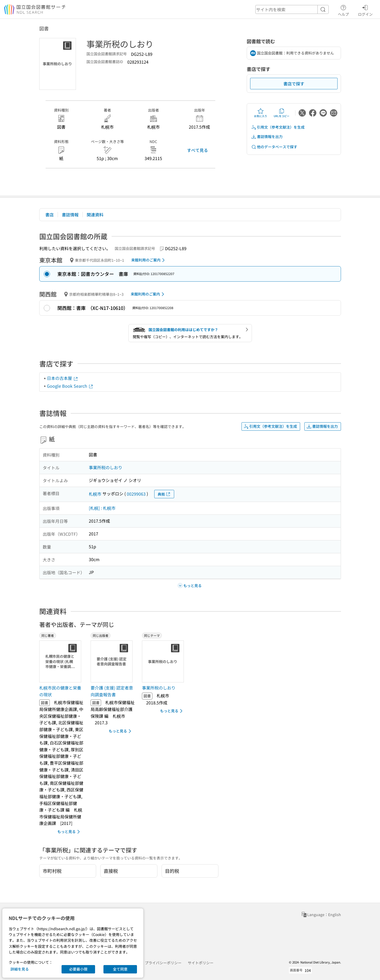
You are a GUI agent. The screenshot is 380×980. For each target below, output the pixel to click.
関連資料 (95, 215)
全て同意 (120, 969)
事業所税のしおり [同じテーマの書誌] (159, 688)
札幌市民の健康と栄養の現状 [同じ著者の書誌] (60, 691)
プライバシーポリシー (163, 963)
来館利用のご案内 (149, 260)
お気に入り (261, 113)
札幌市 (95, 494)
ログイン (365, 10)
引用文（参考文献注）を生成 (278, 127)
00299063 (136, 494)
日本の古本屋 (63, 378)
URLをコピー (282, 113)
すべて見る (197, 150)
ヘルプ (343, 10)
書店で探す (294, 84)
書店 (49, 215)
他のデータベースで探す (274, 147)
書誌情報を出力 (267, 137)
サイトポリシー (201, 963)
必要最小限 (78, 969)
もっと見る (70, 832)
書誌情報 (70, 215)
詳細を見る (20, 969)
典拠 (164, 494)
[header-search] (292, 9)
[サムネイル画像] (61, 661)
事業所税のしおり (106, 467)
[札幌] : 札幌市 (102, 508)
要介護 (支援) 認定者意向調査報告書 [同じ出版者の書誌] (112, 691)
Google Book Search (70, 386)
